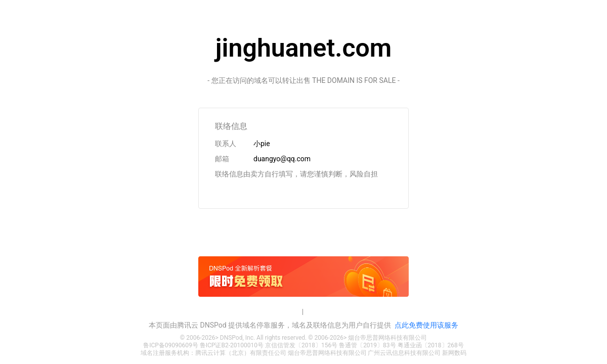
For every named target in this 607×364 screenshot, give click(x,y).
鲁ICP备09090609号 (171, 345)
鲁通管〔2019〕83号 (367, 345)
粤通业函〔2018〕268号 (431, 345)
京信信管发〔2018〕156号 (301, 345)
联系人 (226, 144)
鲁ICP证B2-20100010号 (232, 345)
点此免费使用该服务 (426, 325)
